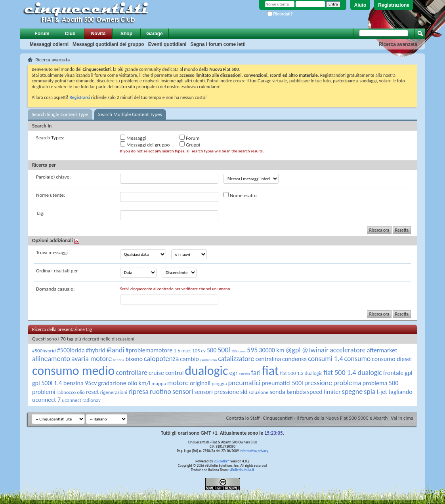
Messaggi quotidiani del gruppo (108, 44)
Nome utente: (51, 195)
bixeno (134, 359)
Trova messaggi (52, 252)
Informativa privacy (254, 451)
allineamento (51, 359)
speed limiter (324, 392)
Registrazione (394, 5)
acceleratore (348, 350)
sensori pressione (217, 392)
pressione (318, 383)
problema (347, 383)
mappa (159, 383)
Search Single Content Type (60, 114)
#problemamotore (149, 350)
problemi (44, 392)
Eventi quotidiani (167, 44)
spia (370, 392)
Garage (154, 34)
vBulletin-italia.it (242, 470)
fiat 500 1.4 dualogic (353, 373)
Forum (42, 34)
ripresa (138, 392)
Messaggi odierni (49, 44)
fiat (270, 371)
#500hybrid (44, 351)
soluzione (258, 392)
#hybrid (96, 350)
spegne (352, 392)
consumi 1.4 (325, 359)
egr (233, 373)
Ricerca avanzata (398, 44)
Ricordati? (280, 14)
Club (70, 34)
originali (200, 383)
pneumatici (244, 383)
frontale (393, 373)
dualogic (206, 371)
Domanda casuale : (56, 289)
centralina (268, 359)
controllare (132, 373)
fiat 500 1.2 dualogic (301, 373)
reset (93, 392)
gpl (409, 373)
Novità (98, 34)
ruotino (160, 392)
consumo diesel (392, 359)
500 (212, 350)
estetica (244, 374)
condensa (294, 359)
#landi (116, 350)
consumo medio (73, 371)
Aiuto (360, 5)
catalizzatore (236, 359)
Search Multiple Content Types (130, 114)
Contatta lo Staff (243, 418)
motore (178, 383)
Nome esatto (240, 195)
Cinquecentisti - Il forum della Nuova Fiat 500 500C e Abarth (325, 418)
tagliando (400, 392)
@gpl (293, 350)
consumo (357, 359)
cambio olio (208, 360)
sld (244, 392)
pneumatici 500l (282, 383)
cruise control (166, 373)
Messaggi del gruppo (145, 145)
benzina (119, 360)
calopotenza (161, 359)
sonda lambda (287, 392)
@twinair (315, 350)
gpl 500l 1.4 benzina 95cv (64, 383)
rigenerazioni (114, 392)
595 (252, 350)
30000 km (271, 350)
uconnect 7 (46, 400)
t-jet (382, 392)
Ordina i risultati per (57, 271)
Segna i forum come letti (218, 44)
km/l (144, 383)
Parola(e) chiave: (53, 177)
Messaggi (133, 138)
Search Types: (50, 138)
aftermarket (382, 350)
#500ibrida (71, 350)
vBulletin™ (222, 461)
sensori (183, 392)
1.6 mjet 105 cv (190, 351)
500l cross (239, 351)
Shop (126, 34)
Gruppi (190, 145)
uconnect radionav (81, 400)
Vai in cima (402, 418)
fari (256, 373)
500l (224, 350)
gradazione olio (117, 383)
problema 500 (381, 383)
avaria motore (92, 359)
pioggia (219, 383)
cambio (189, 359)
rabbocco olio (71, 392)
